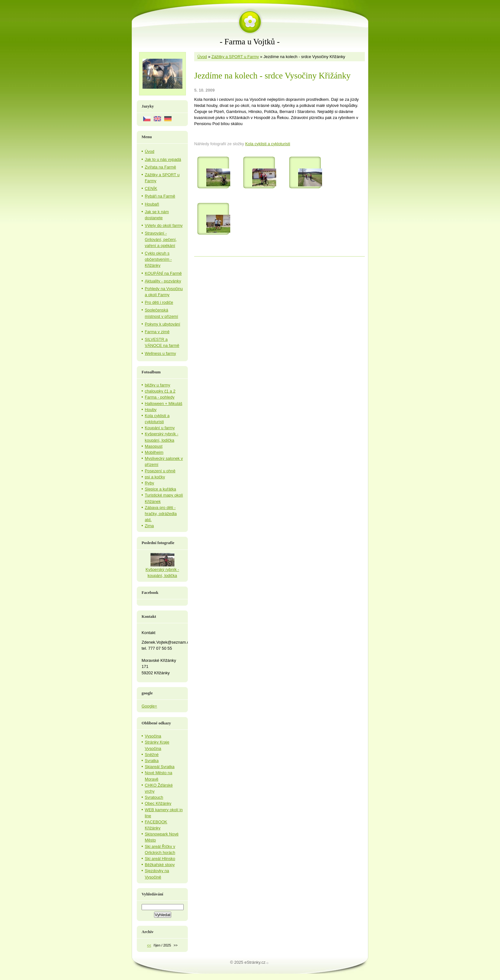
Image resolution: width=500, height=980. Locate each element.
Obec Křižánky (158, 803)
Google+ (149, 706)
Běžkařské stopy (160, 865)
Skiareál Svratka (160, 767)
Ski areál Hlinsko (160, 859)
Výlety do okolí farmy (164, 225)
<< (149, 945)
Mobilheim (154, 452)
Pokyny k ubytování (162, 324)
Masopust (154, 446)
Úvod (202, 57)
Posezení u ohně (160, 471)
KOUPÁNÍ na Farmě (163, 273)
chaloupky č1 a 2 (160, 391)
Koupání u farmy (160, 428)
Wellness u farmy (160, 353)
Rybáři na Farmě (160, 196)
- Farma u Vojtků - (250, 42)
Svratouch (154, 797)
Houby (151, 410)
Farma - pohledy (160, 397)
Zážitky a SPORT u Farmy (235, 57)
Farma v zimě (157, 332)
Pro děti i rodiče (159, 302)
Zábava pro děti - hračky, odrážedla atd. (161, 514)
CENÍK (151, 188)
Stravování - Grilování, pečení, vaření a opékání (161, 239)
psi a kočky (155, 477)
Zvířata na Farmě (160, 167)
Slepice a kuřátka (160, 489)
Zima (149, 526)
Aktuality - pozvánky (163, 281)
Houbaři (152, 204)
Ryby (149, 483)
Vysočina (153, 736)
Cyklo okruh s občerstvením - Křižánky (158, 259)
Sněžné (152, 755)
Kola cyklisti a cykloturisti (268, 144)
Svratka (152, 761)
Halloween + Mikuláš (164, 404)
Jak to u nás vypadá (163, 159)
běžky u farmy (158, 385)
